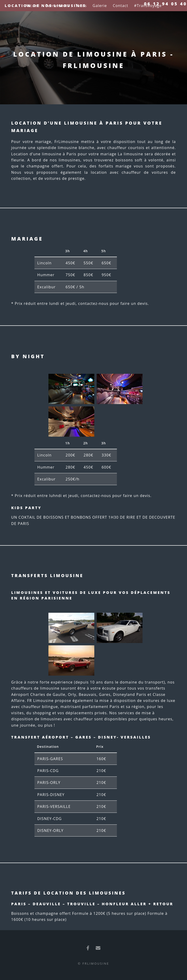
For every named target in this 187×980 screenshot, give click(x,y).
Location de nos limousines (45, 6)
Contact (120, 6)
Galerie (100, 6)
